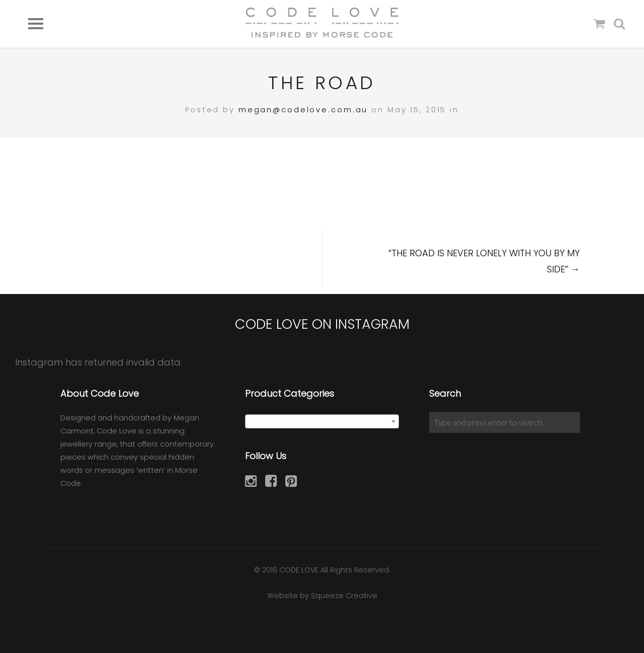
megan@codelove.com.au (303, 110)
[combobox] (322, 421)
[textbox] (322, 422)
